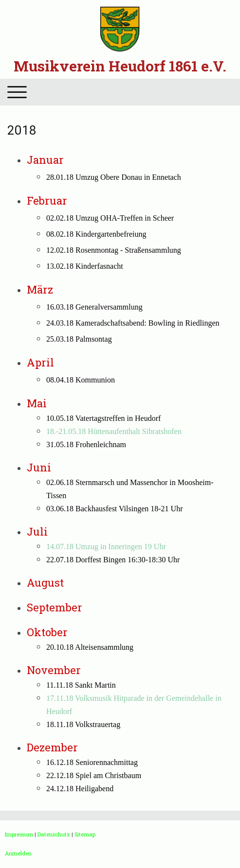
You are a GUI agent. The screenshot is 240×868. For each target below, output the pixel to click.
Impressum (19, 834)
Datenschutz (54, 834)
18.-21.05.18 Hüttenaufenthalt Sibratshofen (114, 431)
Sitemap (85, 834)
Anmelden (18, 853)
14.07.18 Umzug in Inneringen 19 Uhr (106, 547)
